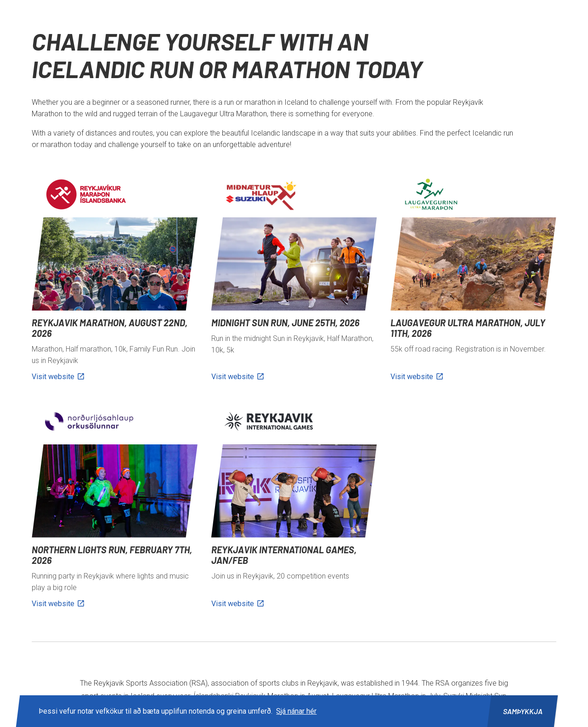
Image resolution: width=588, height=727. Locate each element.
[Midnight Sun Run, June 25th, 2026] (294, 280)
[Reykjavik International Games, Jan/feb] (294, 507)
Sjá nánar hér (296, 711)
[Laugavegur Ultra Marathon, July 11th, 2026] (473, 280)
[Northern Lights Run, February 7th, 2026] (114, 507)
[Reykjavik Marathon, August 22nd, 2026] (114, 280)
